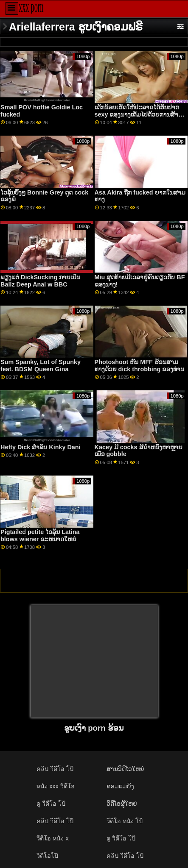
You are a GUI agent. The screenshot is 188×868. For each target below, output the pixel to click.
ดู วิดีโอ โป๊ (121, 838)
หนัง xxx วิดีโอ (56, 786)
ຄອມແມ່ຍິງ (120, 786)
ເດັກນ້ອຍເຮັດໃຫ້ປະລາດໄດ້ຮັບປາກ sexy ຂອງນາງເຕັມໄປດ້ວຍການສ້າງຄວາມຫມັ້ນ (138, 114)
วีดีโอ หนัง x (52, 838)
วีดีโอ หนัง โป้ (125, 821)
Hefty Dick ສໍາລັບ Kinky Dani (40, 447)
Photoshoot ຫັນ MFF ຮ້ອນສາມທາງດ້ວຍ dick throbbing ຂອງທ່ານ (140, 366)
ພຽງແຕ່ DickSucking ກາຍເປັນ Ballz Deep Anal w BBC (40, 281)
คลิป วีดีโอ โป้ (55, 769)
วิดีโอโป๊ (47, 856)
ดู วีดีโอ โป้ (51, 804)
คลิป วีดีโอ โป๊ (55, 821)
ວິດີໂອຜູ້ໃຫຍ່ (122, 804)
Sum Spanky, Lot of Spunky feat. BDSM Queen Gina (41, 366)
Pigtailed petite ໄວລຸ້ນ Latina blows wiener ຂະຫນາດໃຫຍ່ (40, 536)
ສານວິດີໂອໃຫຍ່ (125, 769)
